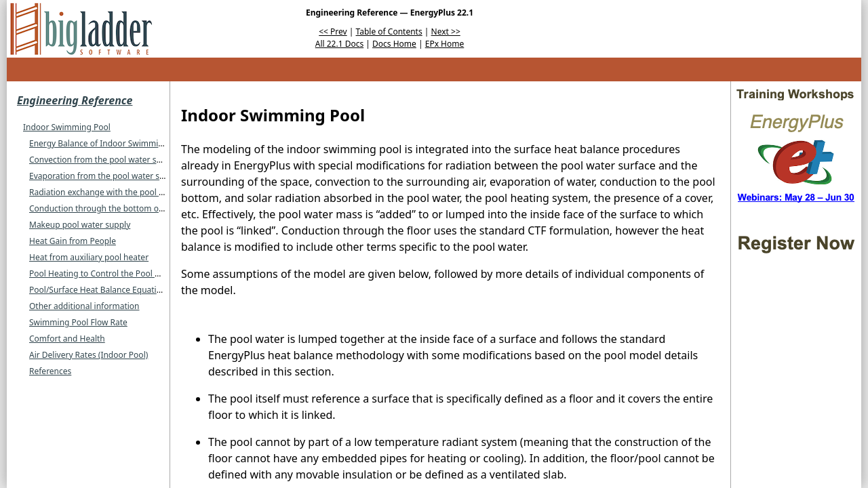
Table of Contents (389, 32)
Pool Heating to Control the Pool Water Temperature (129, 273)
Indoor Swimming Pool (67, 127)
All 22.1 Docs (339, 44)
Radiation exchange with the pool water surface (120, 192)
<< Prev (333, 32)
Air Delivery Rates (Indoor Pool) (88, 355)
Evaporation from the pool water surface (106, 176)
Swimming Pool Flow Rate (78, 322)
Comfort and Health (67, 339)
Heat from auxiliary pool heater (89, 257)
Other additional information (84, 306)
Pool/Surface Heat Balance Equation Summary (117, 290)
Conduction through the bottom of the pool (112, 208)
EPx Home (445, 44)
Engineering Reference (75, 100)
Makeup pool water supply (80, 225)
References (50, 371)
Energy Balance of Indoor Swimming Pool (108, 143)
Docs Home (394, 44)
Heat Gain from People (73, 241)
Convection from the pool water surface (105, 160)
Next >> (446, 32)
